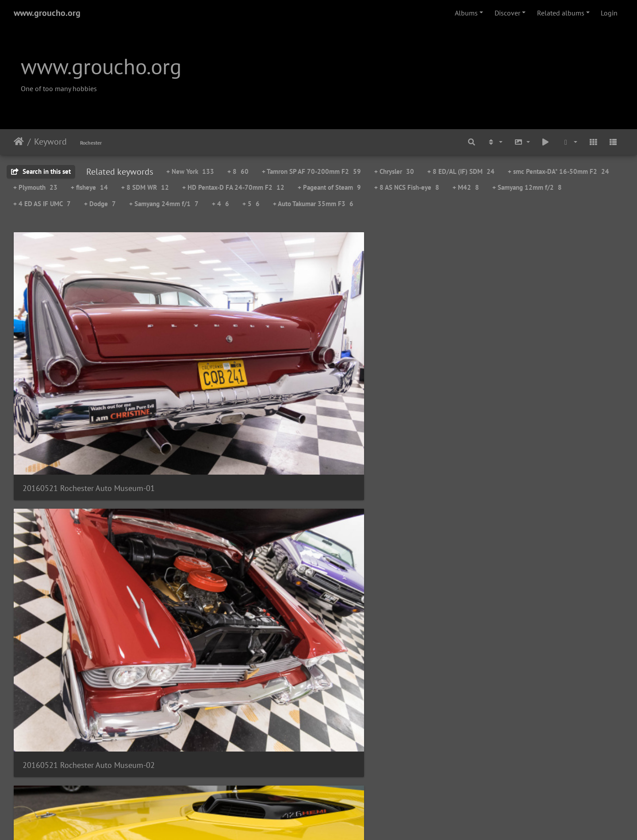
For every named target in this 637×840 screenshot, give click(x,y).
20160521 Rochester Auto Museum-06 (241, 477)
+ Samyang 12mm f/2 (527, 187)
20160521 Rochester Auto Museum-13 (85, 742)
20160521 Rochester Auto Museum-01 (85, 344)
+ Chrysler (394, 171)
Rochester (91, 143)
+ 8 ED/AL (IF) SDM (461, 171)
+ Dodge (100, 204)
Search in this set (41, 171)
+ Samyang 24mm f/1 (164, 204)
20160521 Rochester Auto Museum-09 (85, 610)
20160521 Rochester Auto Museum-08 (552, 477)
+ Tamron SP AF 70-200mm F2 (311, 171)
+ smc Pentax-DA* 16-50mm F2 (558, 171)
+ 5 (251, 204)
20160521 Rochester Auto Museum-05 (85, 477)
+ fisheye (89, 187)
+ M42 (466, 187)
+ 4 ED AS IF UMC (42, 204)
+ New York (190, 171)
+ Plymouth (35, 187)
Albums (466, 13)
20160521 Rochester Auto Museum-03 (396, 344)
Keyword (50, 142)
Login (609, 13)
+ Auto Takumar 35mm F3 (313, 204)
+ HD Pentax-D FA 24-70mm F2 (233, 187)
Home (19, 142)
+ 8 (238, 171)
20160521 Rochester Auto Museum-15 (396, 742)
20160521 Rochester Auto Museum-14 (241, 742)
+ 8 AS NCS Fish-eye (407, 187)
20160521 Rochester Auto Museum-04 (552, 344)
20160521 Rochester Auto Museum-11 (396, 610)
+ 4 (221, 204)
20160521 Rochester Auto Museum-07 (396, 477)
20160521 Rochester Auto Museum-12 (552, 610)
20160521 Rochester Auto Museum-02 (241, 344)
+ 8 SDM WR (145, 187)
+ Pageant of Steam (329, 187)
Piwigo (337, 821)
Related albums (561, 13)
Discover (507, 13)
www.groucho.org (47, 13)
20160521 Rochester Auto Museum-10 (241, 610)
